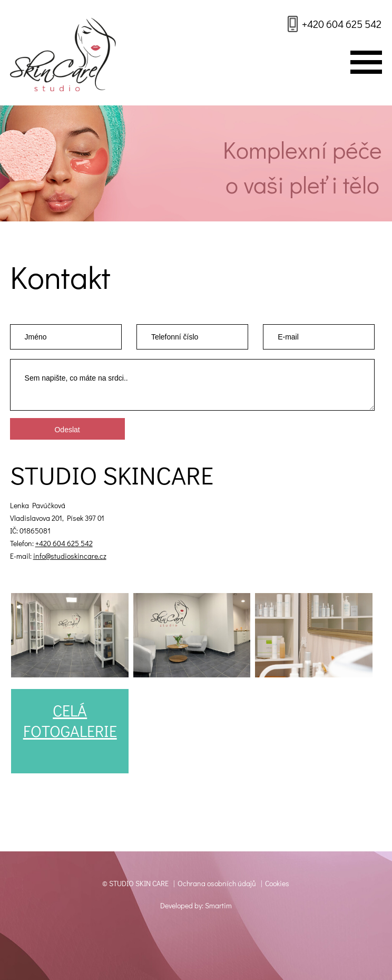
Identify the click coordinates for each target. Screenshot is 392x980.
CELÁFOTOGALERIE (70, 721)
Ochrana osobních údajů (217, 883)
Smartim (218, 905)
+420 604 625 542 (342, 24)
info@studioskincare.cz (70, 556)
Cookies (277, 883)
